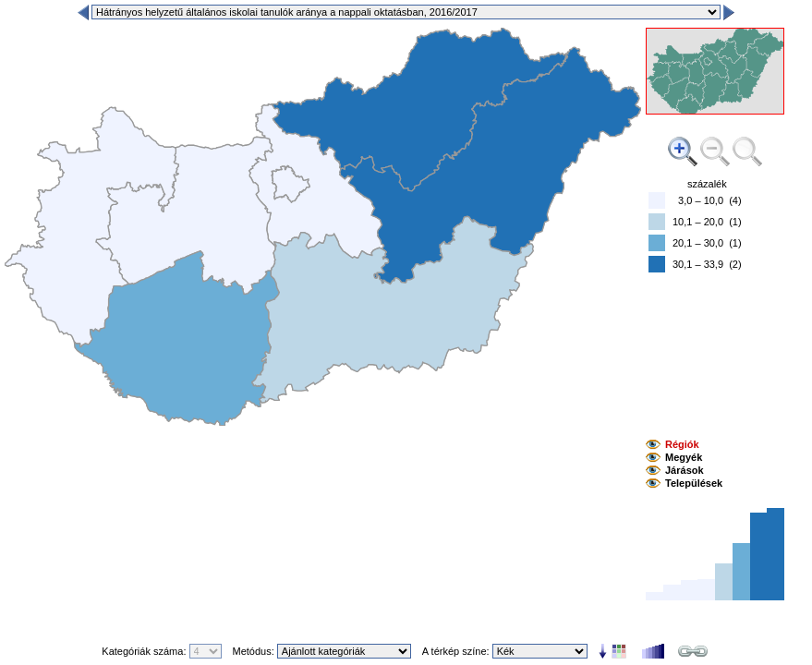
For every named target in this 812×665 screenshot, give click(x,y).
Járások (685, 470)
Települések (694, 483)
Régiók (682, 444)
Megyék (684, 457)
